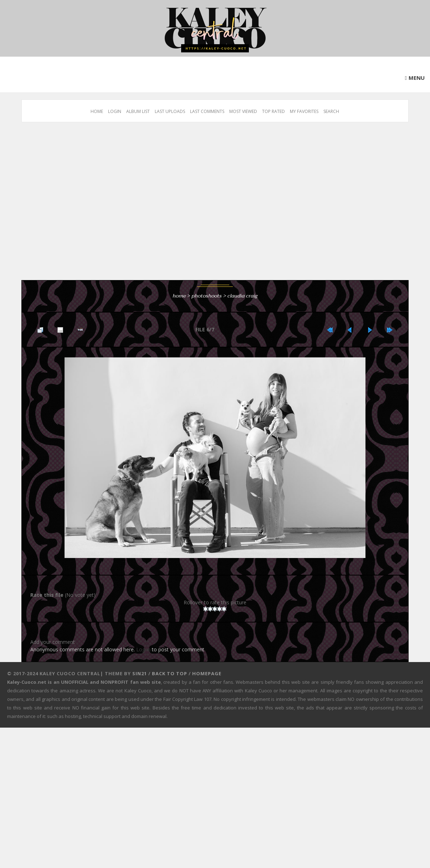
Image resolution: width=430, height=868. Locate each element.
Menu (417, 78)
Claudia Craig (242, 296)
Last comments (207, 111)
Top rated (273, 111)
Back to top (170, 673)
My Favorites (304, 111)
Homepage (207, 673)
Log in (143, 649)
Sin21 (140, 673)
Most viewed (243, 111)
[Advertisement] (67, 205)
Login (115, 111)
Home (97, 111)
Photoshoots (207, 296)
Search (331, 111)
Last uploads (170, 111)
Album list (138, 111)
